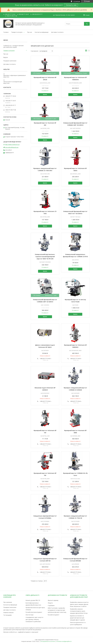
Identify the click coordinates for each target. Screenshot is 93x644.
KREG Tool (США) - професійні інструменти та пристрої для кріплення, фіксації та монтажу (57, 610)
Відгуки (6, 57)
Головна (6, 32)
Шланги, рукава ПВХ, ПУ (33, 600)
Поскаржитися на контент (48, 641)
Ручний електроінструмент (34, 612)
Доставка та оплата (57, 32)
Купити (45, 95)
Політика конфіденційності (64, 641)
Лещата (50, 603)
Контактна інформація (42, 32)
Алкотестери (30, 615)
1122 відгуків (77, 1)
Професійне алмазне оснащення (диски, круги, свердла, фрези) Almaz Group (79, 611)
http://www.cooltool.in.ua (12, 144)
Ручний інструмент (54, 615)
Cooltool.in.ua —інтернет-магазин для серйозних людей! (14, 46)
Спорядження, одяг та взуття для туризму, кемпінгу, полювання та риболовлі (34, 619)
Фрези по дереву (53, 600)
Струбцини (51, 605)
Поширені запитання (10, 61)
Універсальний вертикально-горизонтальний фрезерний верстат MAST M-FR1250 (45, 257)
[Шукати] (87, 24)
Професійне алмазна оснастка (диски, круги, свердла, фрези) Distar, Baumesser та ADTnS (79, 604)
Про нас (30, 32)
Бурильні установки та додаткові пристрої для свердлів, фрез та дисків (77, 618)
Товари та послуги (17, 32)
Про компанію (8, 602)
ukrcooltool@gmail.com (12, 147)
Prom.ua (56, 640)
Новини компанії (8, 612)
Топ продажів (7, 615)
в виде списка (89, 51)
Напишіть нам (71, 5)
